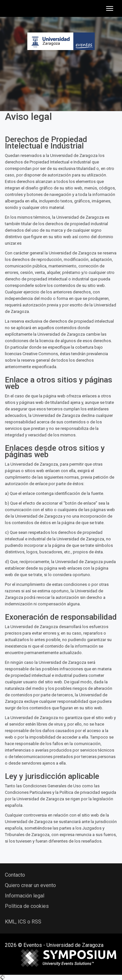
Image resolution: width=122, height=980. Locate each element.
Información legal (25, 896)
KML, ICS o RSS (23, 922)
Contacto (15, 875)
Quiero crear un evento (30, 885)
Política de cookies (27, 906)
